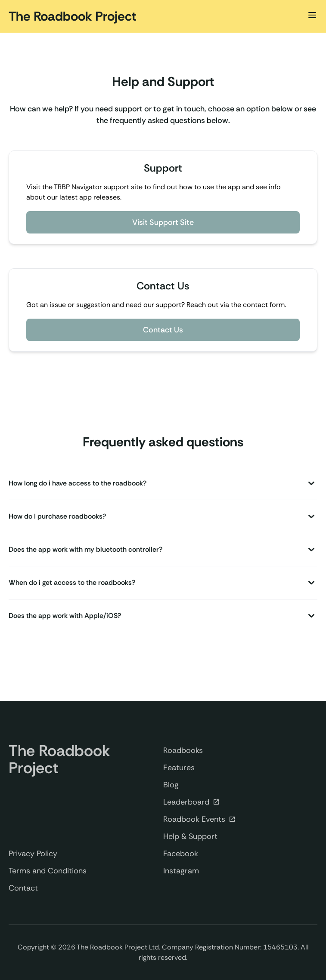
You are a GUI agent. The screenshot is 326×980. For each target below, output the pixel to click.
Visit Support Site (163, 222)
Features (179, 768)
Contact (23, 888)
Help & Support (190, 836)
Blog (171, 785)
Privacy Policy (33, 854)
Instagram (181, 871)
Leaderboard (191, 802)
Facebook (181, 854)
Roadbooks (183, 750)
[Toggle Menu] (312, 15)
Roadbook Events (199, 820)
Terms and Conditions (48, 871)
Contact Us (163, 330)
